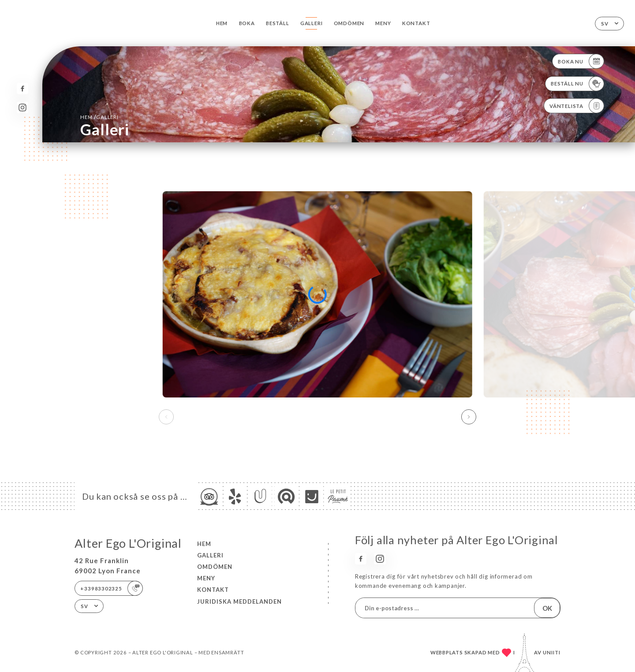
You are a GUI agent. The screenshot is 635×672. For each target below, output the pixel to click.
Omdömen (349, 23)
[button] (469, 417)
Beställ (278, 23)
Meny (383, 23)
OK (547, 608)
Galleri (312, 23)
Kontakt (416, 23)
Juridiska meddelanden (239, 601)
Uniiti (552, 652)
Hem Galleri (99, 117)
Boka (247, 23)
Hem (222, 23)
